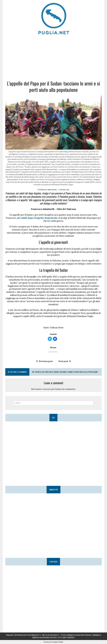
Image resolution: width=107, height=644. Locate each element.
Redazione (52, 190)
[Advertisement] (53, 57)
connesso (46, 389)
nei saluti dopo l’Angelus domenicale (37, 218)
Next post (65, 361)
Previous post (44, 361)
